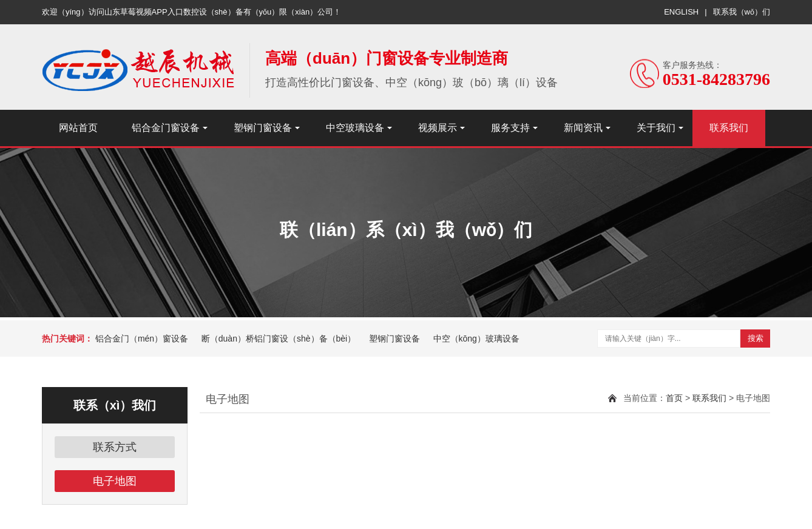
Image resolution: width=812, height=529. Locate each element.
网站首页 (78, 128)
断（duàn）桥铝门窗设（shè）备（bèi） (279, 339)
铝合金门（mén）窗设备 (142, 339)
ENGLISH (681, 12)
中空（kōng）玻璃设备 (476, 339)
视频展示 (438, 128)
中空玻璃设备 (355, 128)
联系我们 (729, 128)
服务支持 (510, 128)
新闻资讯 (583, 128)
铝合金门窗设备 (166, 128)
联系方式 (115, 447)
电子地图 (115, 481)
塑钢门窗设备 (263, 128)
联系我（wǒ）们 (742, 12)
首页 (674, 398)
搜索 (756, 338)
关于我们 (656, 128)
